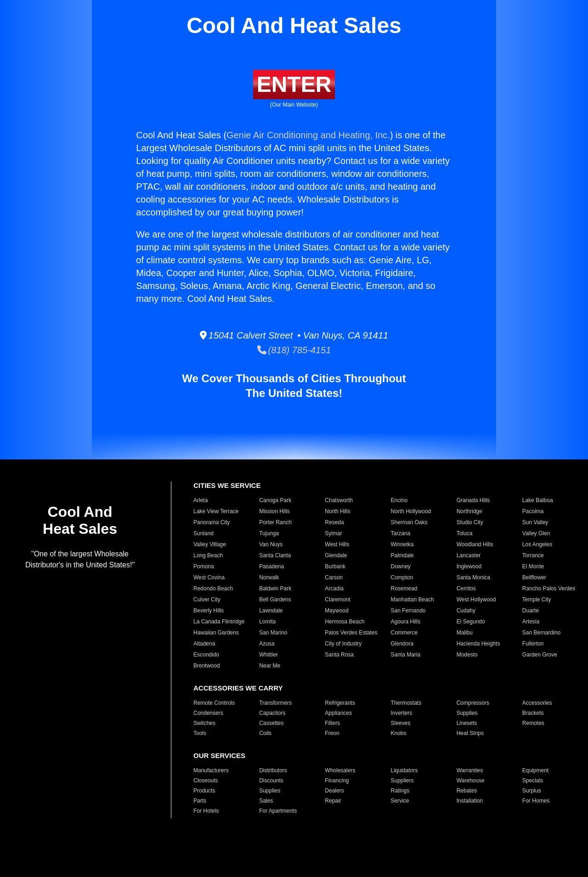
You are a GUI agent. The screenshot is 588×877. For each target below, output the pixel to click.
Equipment (535, 770)
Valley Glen (536, 533)
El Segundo (471, 622)
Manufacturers (211, 770)
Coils (265, 733)
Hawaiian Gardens (216, 633)
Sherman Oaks (409, 522)
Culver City (207, 600)
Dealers (334, 791)
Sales (266, 801)
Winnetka (402, 544)
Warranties (470, 770)
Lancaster (469, 555)
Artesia (531, 622)
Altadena (204, 644)
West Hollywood (476, 600)
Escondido (206, 655)
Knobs (398, 733)
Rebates (467, 791)
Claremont (337, 600)
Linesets (467, 723)
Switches (204, 723)
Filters (332, 723)
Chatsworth (339, 500)
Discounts (271, 781)
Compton (402, 577)
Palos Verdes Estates (351, 633)
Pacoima (533, 511)
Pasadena (271, 566)
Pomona (204, 566)
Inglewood (469, 566)
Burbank (335, 566)
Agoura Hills (405, 622)
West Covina (209, 577)
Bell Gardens (275, 600)
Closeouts (206, 781)
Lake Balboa (538, 500)
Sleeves (400, 723)
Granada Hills (473, 500)
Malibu (465, 633)
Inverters (401, 713)
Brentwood (206, 666)
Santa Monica (473, 577)
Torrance (533, 555)
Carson (334, 577)
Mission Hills (274, 511)
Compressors (473, 703)
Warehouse (471, 781)
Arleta (201, 500)
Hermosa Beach (345, 622)
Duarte (531, 611)
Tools (200, 733)
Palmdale (402, 555)
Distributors (273, 770)
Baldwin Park (275, 588)
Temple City (537, 600)
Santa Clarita (275, 555)
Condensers (208, 713)
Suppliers (402, 781)
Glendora (402, 644)
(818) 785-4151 (294, 350)
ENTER (294, 84)
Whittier (269, 655)
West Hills (337, 544)
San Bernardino (541, 633)
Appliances (338, 713)
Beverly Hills (209, 611)
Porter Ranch (275, 522)
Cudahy (466, 611)
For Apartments (278, 811)
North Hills (337, 511)
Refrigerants (340, 703)
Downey (400, 566)
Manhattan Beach (412, 600)
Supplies (467, 713)
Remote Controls (214, 703)
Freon (332, 733)
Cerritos (466, 588)
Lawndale (271, 611)
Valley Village (210, 544)
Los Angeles (537, 544)
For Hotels (206, 811)
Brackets (533, 713)
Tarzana (400, 533)
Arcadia (334, 588)
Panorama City (212, 522)
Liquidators (404, 770)
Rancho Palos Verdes (549, 588)
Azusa (267, 644)
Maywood (336, 611)
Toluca (465, 533)
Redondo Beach (213, 588)
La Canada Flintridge (219, 622)
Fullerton (533, 644)
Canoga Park (275, 500)
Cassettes (271, 723)
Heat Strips (470, 733)
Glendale (336, 555)
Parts (200, 801)
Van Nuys (271, 544)
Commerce (404, 633)
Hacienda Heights (478, 644)
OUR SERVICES (219, 755)
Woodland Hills (475, 544)
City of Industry (343, 644)
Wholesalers (340, 770)
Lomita (267, 622)
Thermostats (406, 703)
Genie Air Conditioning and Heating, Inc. (308, 135)
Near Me (270, 666)
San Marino (273, 633)
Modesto (467, 655)
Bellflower (534, 577)
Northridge (469, 511)
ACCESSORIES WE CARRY (238, 688)
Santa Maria (405, 655)
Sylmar (333, 533)
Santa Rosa (339, 655)
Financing (337, 781)
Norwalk (269, 577)
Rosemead (404, 588)
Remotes (533, 723)
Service (400, 801)
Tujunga (269, 533)
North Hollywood (411, 511)
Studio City (470, 522)
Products (204, 791)
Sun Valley (535, 522)
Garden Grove (540, 655)
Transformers (275, 703)
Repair (333, 801)
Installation (470, 801)
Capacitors (272, 713)
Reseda (334, 522)
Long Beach (208, 555)
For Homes (536, 801)
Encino (399, 500)
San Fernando (408, 611)
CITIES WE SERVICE (227, 485)
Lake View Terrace (216, 511)
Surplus (532, 791)
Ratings (400, 791)
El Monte (533, 566)
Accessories (537, 703)
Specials (533, 781)
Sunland (204, 533)
